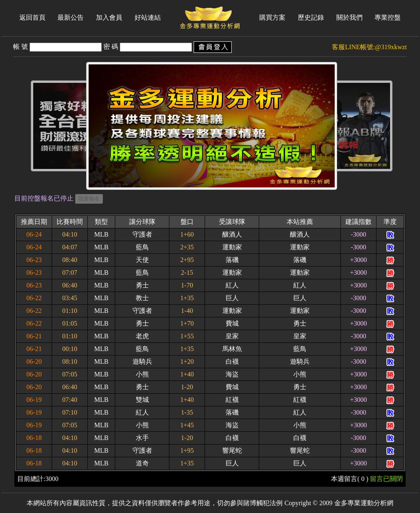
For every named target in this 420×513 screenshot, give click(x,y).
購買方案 (272, 17)
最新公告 (71, 17)
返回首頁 (32, 17)
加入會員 (109, 17)
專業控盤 (388, 17)
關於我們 (349, 17)
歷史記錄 (311, 17)
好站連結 (148, 17)
